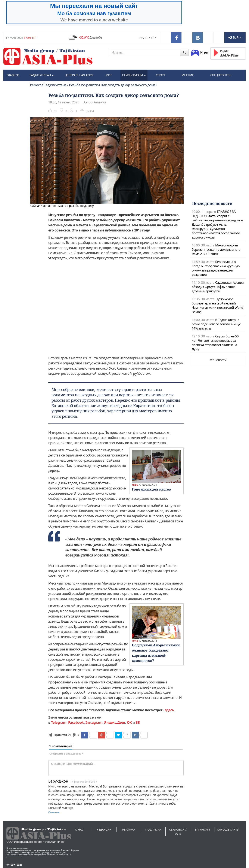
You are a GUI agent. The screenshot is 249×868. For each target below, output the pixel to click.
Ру (141, 38)
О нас (79, 829)
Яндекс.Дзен (115, 722)
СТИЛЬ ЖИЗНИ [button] (134, 75)
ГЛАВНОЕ (13, 75)
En (152, 38)
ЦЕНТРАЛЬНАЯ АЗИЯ (79, 75)
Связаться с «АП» (178, 832)
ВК (138, 722)
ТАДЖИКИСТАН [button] (41, 75)
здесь (169, 710)
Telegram (59, 722)
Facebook (76, 722)
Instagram (94, 722)
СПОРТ (161, 75)
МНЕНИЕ (188, 75)
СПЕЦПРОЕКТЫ (221, 75)
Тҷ (147, 38)
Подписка (153, 829)
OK (129, 722)
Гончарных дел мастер (151, 489)
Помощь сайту (227, 829)
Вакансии (202, 829)
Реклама (129, 829)
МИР (109, 75)
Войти (235, 37)
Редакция (104, 829)
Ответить (54, 812)
